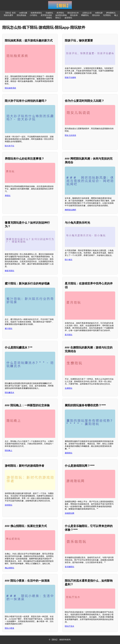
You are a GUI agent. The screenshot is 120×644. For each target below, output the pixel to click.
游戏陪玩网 (69, 513)
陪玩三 (58, 18)
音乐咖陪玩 (69, 567)
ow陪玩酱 (23, 13)
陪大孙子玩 (9, 146)
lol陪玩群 (99, 13)
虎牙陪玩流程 (46, 15)
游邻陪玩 (9, 505)
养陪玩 (8, 196)
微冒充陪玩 (9, 271)
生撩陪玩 (69, 388)
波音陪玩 (68, 18)
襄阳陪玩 (69, 453)
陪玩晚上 (9, 450)
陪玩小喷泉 (9, 628)
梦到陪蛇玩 (111, 13)
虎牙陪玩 (60, 13)
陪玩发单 (74, 15)
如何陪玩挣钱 (61, 15)
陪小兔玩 (69, 260)
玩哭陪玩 (107, 15)
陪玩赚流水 (9, 393)
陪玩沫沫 (96, 15)
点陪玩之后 (87, 13)
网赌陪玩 (85, 15)
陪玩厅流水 (69, 626)
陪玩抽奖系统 (10, 88)
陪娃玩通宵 (9, 15)
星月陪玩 (69, 335)
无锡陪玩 (49, 13)
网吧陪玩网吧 (70, 210)
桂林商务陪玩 (36, 13)
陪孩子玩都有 (70, 78)
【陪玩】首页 (10, 13)
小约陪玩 (33, 15)
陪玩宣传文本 (73, 13)
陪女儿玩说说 (70, 135)
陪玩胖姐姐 (21, 15)
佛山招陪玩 (9, 568)
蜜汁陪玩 (9, 329)
